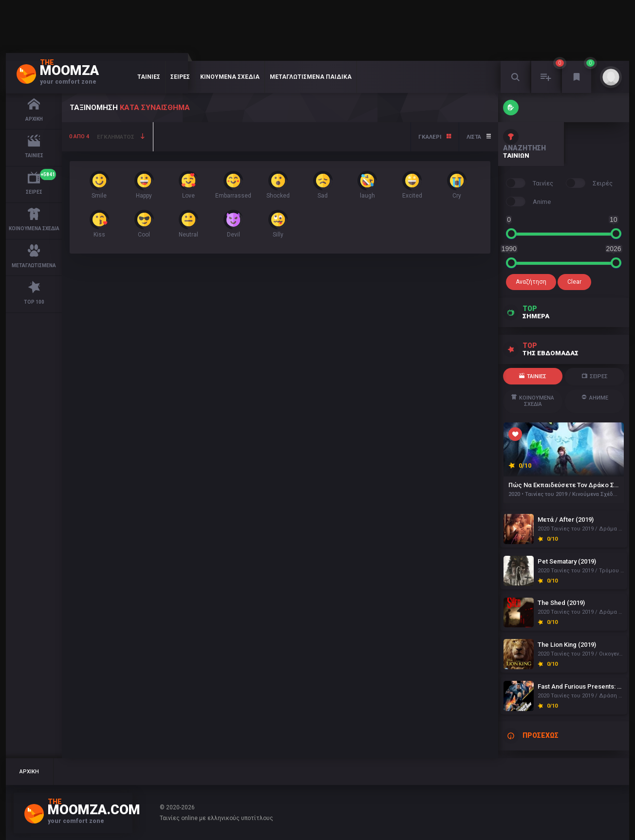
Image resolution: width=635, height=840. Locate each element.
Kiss (99, 224)
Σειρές (180, 77)
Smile (99, 185)
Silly (278, 224)
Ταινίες (149, 77)
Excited (412, 185)
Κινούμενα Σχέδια (230, 77)
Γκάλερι (435, 137)
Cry (457, 185)
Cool (144, 224)
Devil (233, 224)
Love (188, 185)
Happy (144, 185)
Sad (323, 185)
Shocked (278, 185)
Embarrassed (233, 185)
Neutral (188, 224)
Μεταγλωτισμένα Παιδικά (311, 77)
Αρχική (30, 772)
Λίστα (479, 137)
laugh (367, 185)
